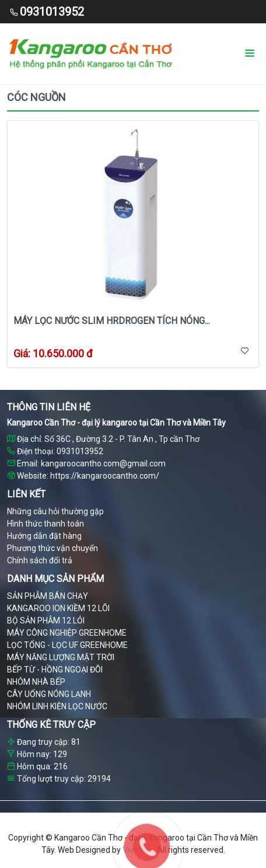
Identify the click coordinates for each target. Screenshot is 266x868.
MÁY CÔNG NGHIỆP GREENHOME (67, 633)
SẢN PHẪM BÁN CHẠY (48, 596)
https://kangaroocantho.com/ (105, 476)
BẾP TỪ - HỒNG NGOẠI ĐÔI (55, 670)
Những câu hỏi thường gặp (55, 511)
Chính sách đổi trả (40, 560)
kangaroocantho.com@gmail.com (103, 463)
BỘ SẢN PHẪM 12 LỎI (46, 621)
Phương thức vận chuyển (52, 548)
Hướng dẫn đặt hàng (44, 536)
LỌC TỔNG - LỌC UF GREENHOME (67, 645)
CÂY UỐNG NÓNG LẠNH (49, 694)
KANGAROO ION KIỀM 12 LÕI (58, 608)
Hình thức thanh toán (45, 524)
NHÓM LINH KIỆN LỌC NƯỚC (57, 706)
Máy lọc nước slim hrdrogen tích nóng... (112, 321)
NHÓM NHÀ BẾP (36, 682)
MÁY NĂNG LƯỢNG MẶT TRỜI (61, 657)
